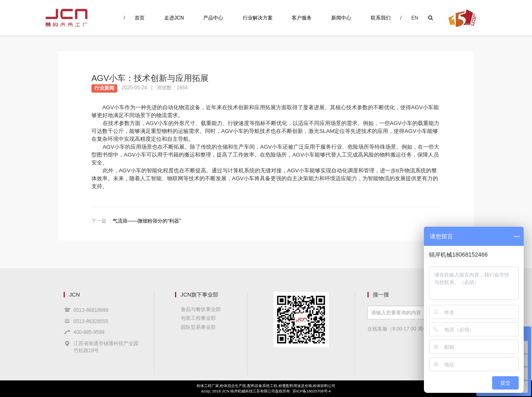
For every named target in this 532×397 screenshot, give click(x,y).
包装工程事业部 (198, 318)
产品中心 (213, 18)
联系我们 (381, 18)
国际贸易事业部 (198, 327)
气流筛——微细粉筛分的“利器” (147, 221)
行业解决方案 (258, 18)
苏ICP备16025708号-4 (312, 391)
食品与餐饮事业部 (201, 309)
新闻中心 (341, 18)
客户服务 (302, 18)
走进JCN (174, 18)
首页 (140, 18)
